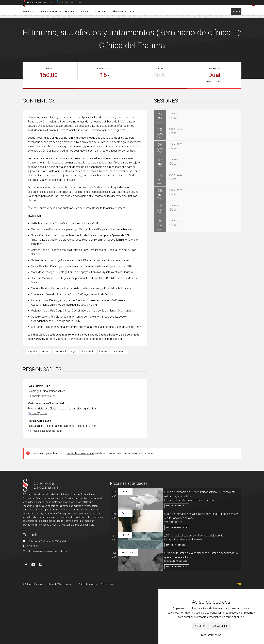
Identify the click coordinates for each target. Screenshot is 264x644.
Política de (109, 639)
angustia (32, 406)
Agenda (236, 26)
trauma (103, 406)
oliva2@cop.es (39, 468)
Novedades (101, 26)
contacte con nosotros (71, 394)
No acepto (220, 626)
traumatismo (119, 406)
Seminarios (45, 34)
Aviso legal (70, 639)
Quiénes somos (118, 26)
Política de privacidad (88, 639)
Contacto (136, 26)
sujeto (74, 406)
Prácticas (70, 26)
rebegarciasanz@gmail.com (47, 486)
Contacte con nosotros (80, 508)
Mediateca (85, 26)
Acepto (200, 626)
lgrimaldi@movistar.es (43, 451)
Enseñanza (28, 26)
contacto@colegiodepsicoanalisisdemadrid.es (46, 606)
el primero (119, 263)
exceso (46, 406)
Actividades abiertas (49, 26)
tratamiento (88, 406)
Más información (211, 635)
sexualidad (60, 406)
